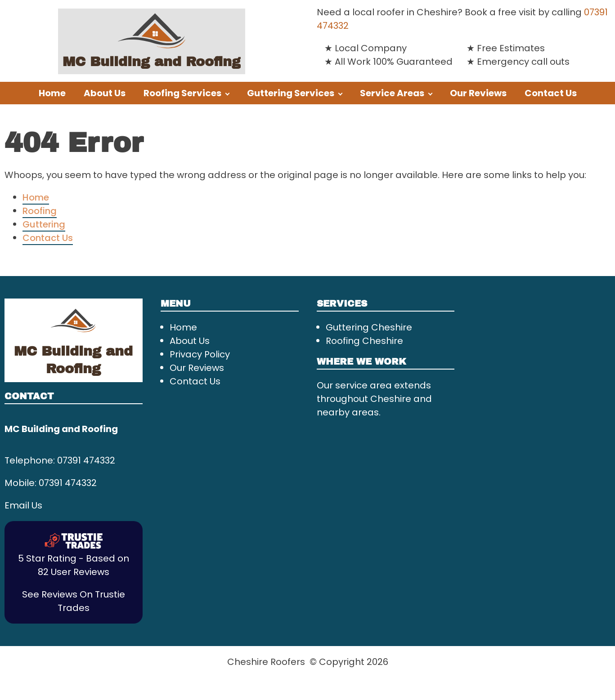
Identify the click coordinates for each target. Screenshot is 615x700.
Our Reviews (478, 93)
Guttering (44, 224)
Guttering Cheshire (369, 327)
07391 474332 (86, 460)
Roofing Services (182, 93)
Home (52, 93)
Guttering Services (291, 93)
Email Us (23, 505)
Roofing (40, 211)
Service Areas (392, 93)
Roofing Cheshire (364, 341)
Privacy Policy (200, 354)
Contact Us (551, 93)
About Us (105, 93)
